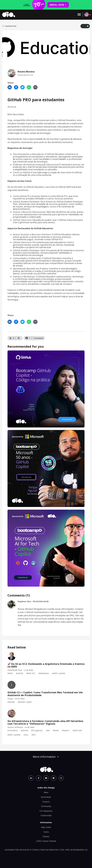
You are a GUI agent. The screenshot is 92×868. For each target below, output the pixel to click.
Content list (9, 26)
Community (46, 806)
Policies (46, 836)
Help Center (46, 827)
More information (46, 757)
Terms (46, 832)
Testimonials (46, 815)
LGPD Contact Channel (46, 841)
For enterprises (46, 811)
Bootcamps (46, 797)
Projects (46, 802)
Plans (46, 792)
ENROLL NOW (58, 5)
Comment (38, 338)
